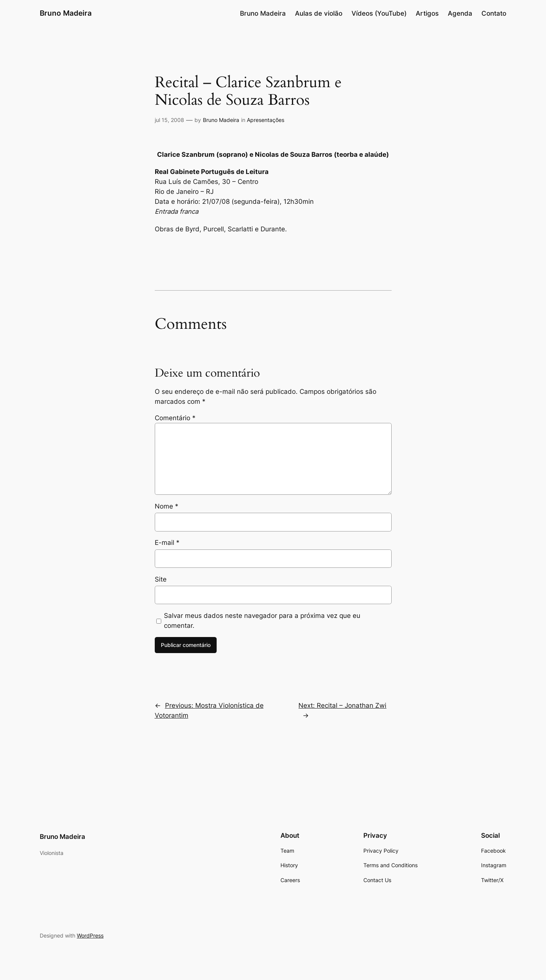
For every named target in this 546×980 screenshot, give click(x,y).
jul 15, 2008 (169, 120)
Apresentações (266, 120)
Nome (167, 506)
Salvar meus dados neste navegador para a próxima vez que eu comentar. (262, 621)
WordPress (90, 935)
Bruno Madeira (66, 13)
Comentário (175, 418)
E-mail (167, 543)
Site (161, 579)
